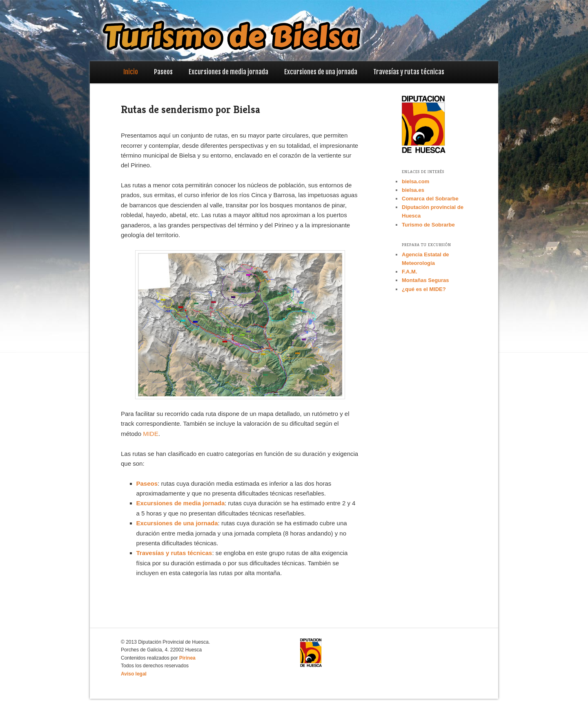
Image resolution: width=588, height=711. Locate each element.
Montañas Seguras (425, 280)
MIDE (151, 434)
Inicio (131, 72)
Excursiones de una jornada (321, 72)
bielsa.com (415, 181)
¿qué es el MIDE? (424, 289)
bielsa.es (413, 190)
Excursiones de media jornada (228, 72)
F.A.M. (410, 272)
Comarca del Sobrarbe (430, 199)
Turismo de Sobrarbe (428, 225)
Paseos (163, 72)
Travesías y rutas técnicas (409, 72)
